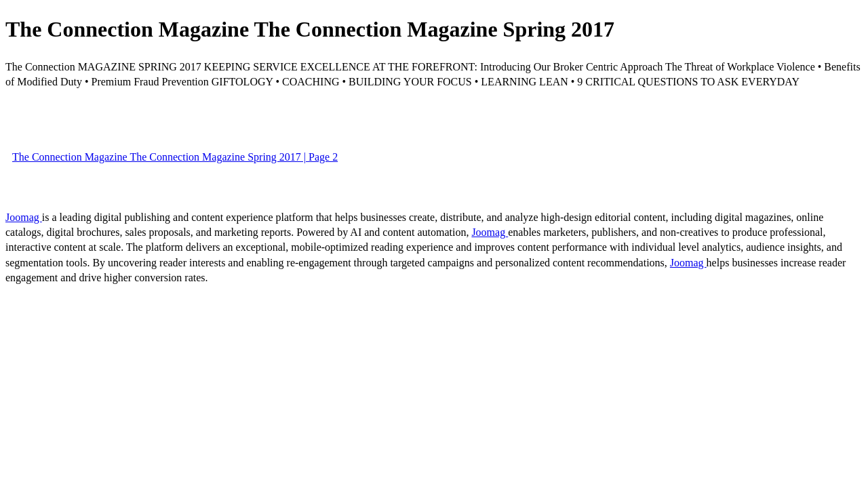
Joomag (24, 217)
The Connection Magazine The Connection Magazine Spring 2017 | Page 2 (175, 157)
